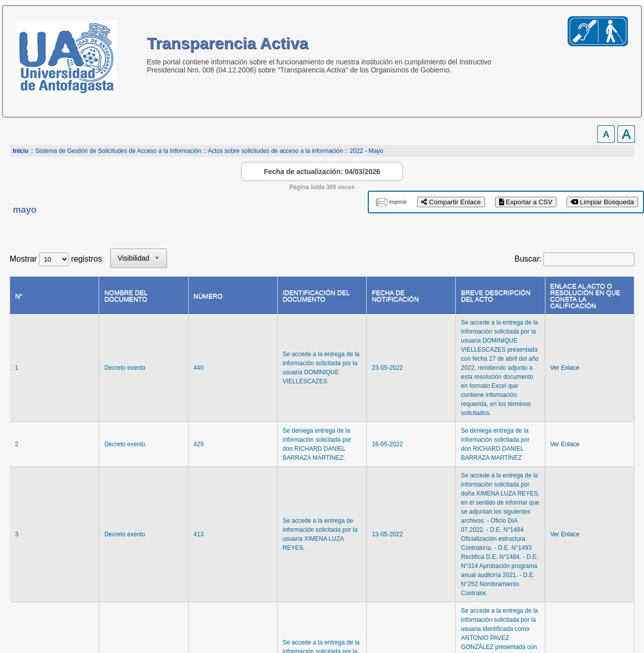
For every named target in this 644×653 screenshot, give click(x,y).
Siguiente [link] (579, 507)
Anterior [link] (518, 507)
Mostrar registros (56, 259)
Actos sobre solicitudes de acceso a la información (275, 151)
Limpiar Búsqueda (602, 202)
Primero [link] (480, 507)
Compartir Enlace (451, 202)
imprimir (398, 202)
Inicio (20, 151)
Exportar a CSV (526, 202)
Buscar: (528, 259)
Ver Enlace (563, 336)
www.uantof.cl (35, 607)
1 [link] (547, 507)
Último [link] (618, 507)
